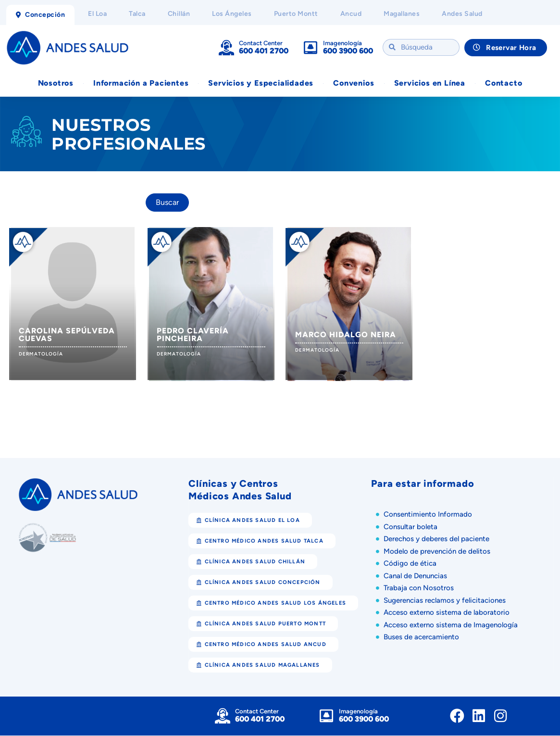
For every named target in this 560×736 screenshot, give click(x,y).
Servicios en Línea (430, 83)
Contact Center (261, 43)
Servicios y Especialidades (261, 83)
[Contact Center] (226, 48)
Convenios (354, 83)
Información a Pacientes (141, 83)
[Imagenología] (311, 48)
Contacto (504, 83)
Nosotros (56, 83)
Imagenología (342, 43)
